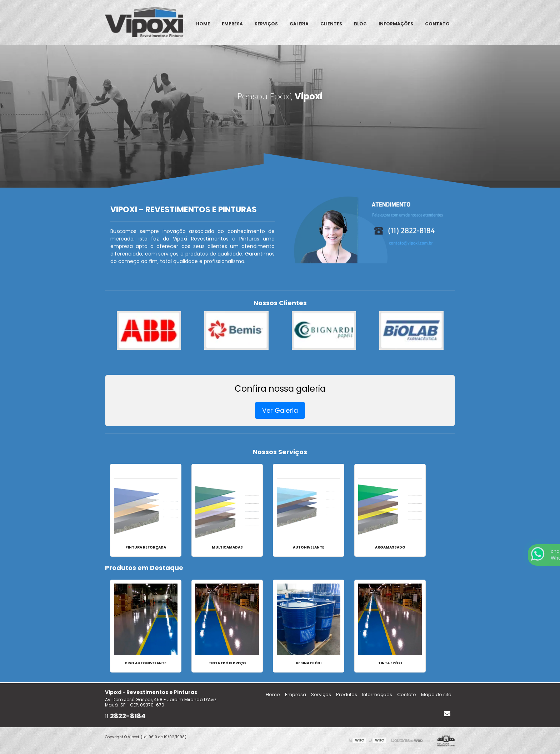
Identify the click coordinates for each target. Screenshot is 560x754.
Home (203, 24)
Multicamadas (227, 547)
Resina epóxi (309, 663)
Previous (109, 331)
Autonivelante (309, 547)
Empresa (232, 24)
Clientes (331, 24)
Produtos (347, 695)
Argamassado (390, 547)
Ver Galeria (280, 410)
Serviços (266, 24)
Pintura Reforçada (146, 547)
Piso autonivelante (146, 663)
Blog (360, 24)
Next (451, 331)
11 (125, 716)
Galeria (299, 24)
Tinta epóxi (390, 663)
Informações (396, 24)
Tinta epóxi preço (227, 663)
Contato (437, 24)
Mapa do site (436, 695)
